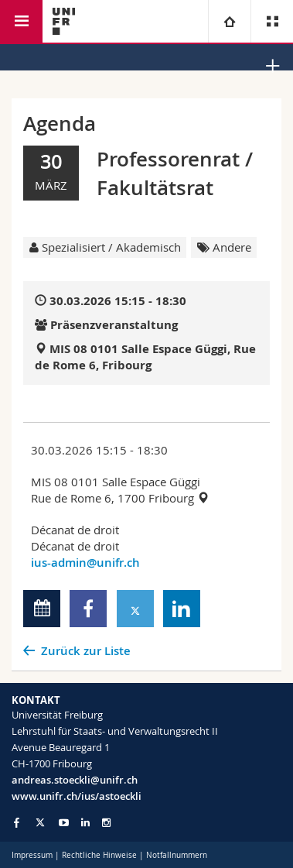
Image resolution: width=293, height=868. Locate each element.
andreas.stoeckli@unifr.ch (75, 780)
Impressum (32, 855)
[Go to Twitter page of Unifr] (40, 822)
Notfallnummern (177, 855)
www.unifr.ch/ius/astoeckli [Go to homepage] (77, 796)
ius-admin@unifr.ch (85, 563)
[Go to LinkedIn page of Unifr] (85, 823)
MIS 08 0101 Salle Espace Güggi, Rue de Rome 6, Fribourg (145, 357)
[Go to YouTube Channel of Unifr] (64, 823)
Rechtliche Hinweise (99, 855)
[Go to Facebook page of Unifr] (17, 822)
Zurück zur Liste (86, 651)
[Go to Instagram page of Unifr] (106, 823)
